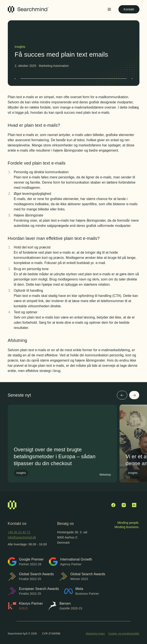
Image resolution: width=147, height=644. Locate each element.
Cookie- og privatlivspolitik (124, 634)
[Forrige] (122, 395)
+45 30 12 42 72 (19, 532)
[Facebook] (113, 505)
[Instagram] (124, 505)
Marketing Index (95, 634)
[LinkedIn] (134, 505)
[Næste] (134, 395)
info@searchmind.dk (22, 537)
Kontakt (129, 9)
